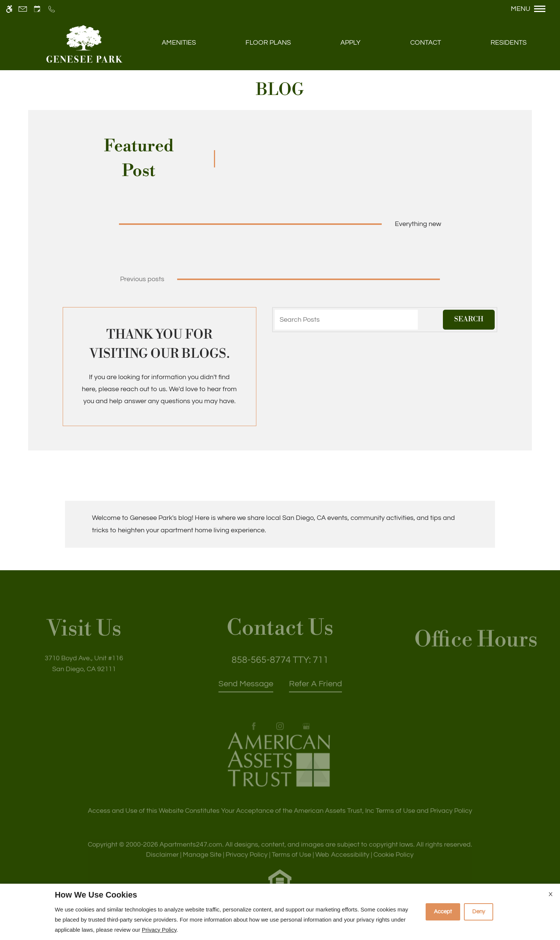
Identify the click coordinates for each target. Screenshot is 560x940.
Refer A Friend (315, 693)
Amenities (179, 43)
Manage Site (202, 864)
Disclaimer (162, 864)
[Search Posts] (346, 320)
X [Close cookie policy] (551, 894)
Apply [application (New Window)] (350, 43)
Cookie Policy (394, 864)
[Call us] (52, 9)
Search (469, 319)
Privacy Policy (247, 864)
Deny (479, 912)
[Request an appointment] (37, 9)
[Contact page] (23, 9)
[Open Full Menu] (532, 9)
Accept (443, 912)
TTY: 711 (280, 669)
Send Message (246, 693)
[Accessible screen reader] (9, 9)
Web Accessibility (342, 864)
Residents (509, 43)
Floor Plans (268, 43)
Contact (426, 43)
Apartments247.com (191, 853)
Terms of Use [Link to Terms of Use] (291, 864)
